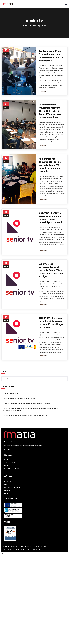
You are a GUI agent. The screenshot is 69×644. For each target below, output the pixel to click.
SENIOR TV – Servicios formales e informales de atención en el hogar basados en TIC (51, 323)
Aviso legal (7, 550)
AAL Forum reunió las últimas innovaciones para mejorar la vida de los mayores (51, 56)
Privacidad (22, 550)
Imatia (25, 26)
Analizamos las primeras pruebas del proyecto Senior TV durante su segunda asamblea (50, 165)
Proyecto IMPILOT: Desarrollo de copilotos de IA (20, 399)
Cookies (14, 550)
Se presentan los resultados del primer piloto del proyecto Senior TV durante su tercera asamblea (50, 111)
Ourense (7, 491)
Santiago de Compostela (13, 488)
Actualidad (32, 26)
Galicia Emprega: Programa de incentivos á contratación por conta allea (27, 403)
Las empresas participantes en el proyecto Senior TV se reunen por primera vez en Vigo (51, 270)
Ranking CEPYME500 (11, 394)
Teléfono (7, 460)
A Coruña (7, 481)
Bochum (7, 494)
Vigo (6, 485)
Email (6, 466)
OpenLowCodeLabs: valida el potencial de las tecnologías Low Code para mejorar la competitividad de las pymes (30, 409)
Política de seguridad (34, 550)
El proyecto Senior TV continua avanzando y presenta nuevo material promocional (51, 218)
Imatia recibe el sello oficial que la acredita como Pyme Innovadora (26, 415)
